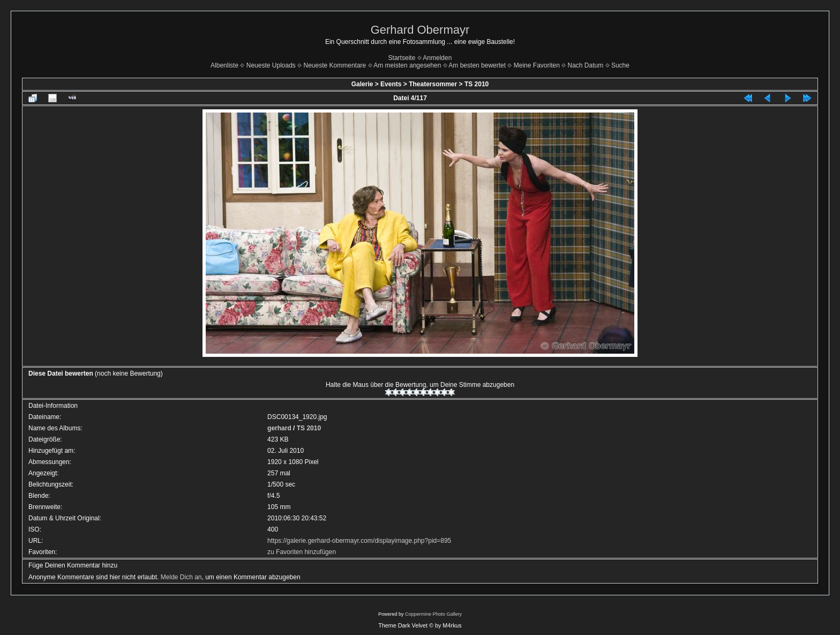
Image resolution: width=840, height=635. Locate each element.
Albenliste (224, 65)
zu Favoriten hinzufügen (302, 552)
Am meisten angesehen (407, 65)
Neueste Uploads (271, 65)
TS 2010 (477, 84)
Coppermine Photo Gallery (433, 614)
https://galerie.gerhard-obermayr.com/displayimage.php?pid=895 (359, 541)
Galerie (362, 84)
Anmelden (437, 58)
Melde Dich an (181, 577)
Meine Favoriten (537, 65)
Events (391, 84)
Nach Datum (586, 65)
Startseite (402, 58)
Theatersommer (433, 84)
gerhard (279, 428)
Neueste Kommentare (335, 65)
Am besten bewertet (477, 65)
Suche (620, 65)
